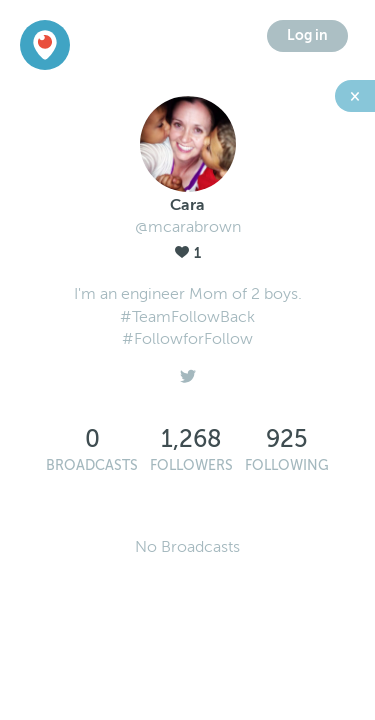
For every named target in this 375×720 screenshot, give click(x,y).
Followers (191, 465)
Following (287, 465)
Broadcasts (92, 465)
